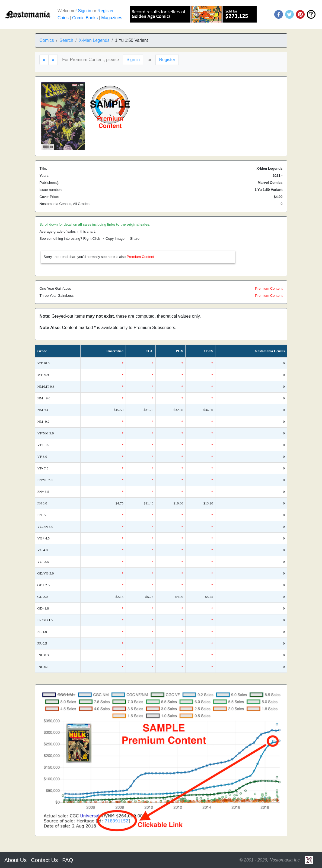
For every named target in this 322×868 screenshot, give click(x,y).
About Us (15, 860)
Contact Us (44, 860)
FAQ (68, 860)
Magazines (112, 18)
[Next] (53, 60)
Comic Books (85, 18)
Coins (63, 18)
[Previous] (44, 60)
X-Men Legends (94, 40)
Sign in (85, 11)
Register (106, 11)
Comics (47, 40)
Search (66, 40)
